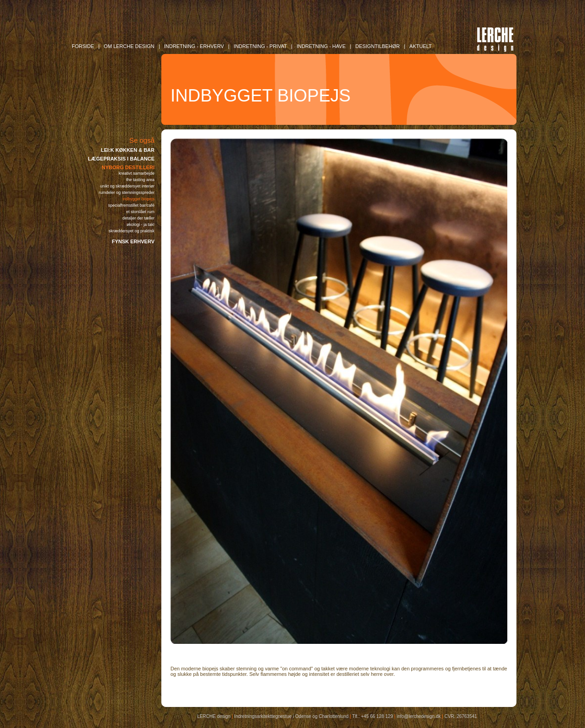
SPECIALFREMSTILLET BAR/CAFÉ (131, 205)
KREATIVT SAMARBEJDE (136, 173)
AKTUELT (421, 46)
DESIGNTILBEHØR (377, 46)
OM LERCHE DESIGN (129, 46)
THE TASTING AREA (140, 180)
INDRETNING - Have (321, 46)
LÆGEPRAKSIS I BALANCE (121, 159)
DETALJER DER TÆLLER (138, 218)
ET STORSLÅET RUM (140, 212)
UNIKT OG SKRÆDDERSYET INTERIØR (127, 186)
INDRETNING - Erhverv (194, 46)
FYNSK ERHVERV (133, 241)
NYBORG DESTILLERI (128, 167)
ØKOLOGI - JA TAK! (141, 225)
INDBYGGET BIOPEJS (138, 199)
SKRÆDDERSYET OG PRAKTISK (131, 231)
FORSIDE (83, 46)
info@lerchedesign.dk (419, 716)
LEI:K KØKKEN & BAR (128, 150)
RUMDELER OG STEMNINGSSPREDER (127, 193)
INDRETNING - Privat (260, 46)
